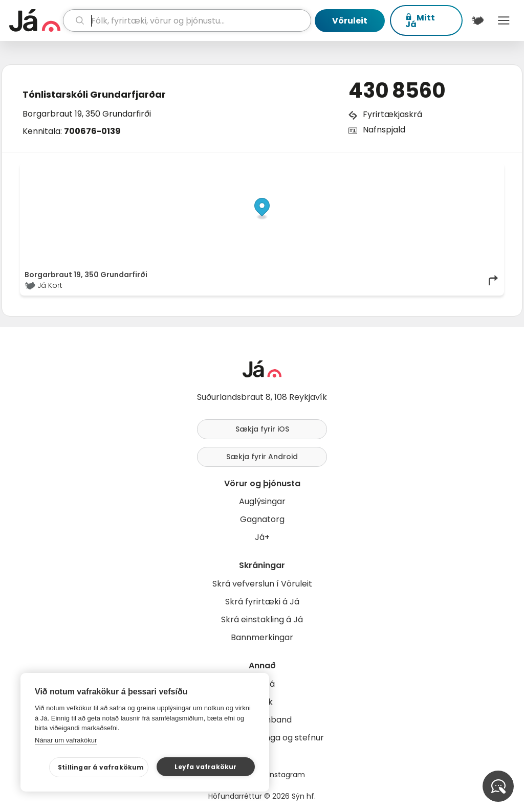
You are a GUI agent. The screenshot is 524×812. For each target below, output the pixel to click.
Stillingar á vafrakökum (101, 767)
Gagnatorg (262, 519)
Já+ (262, 537)
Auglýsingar (262, 501)
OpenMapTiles (479, 170)
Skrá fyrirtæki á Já (262, 602)
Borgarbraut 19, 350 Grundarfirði (87, 114)
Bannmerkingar (262, 637)
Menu (504, 20)
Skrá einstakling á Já (262, 619)
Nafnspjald (384, 130)
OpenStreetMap (430, 170)
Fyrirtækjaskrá (392, 114)
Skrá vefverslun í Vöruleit (262, 584)
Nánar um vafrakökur (66, 740)
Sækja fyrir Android (262, 457)
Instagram (287, 775)
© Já (394, 170)
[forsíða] (35, 20)
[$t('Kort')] (478, 20)
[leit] (187, 20)
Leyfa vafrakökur (205, 767)
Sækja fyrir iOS (262, 429)
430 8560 (397, 91)
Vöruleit (350, 21)
